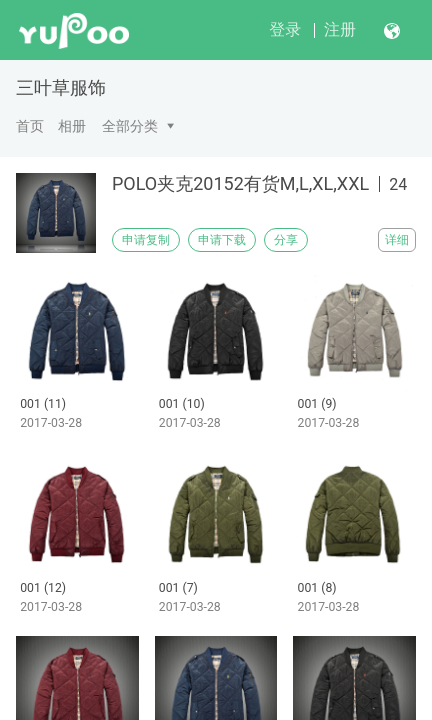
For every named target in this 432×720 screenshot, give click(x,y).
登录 (285, 29)
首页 (30, 126)
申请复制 (146, 240)
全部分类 (130, 126)
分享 (286, 240)
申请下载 (222, 240)
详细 (397, 240)
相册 (72, 126)
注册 (340, 29)
